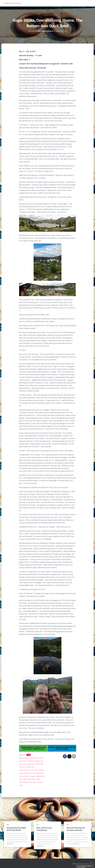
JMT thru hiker (39, 764)
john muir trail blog (25, 770)
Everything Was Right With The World (16, 829)
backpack (26, 758)
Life (28, 755)
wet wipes (40, 782)
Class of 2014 (23, 761)
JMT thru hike (30, 764)
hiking (21, 764)
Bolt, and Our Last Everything (44, 829)
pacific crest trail (24, 773)
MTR (33, 770)
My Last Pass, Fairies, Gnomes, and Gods (76, 829)
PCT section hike (38, 773)
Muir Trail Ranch (40, 770)
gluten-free (32, 761)
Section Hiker (31, 779)
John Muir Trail (30, 767)
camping (41, 758)
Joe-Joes (22, 767)
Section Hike (23, 779)
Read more (10, 844)
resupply (32, 776)
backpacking (33, 758)
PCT (31, 773)
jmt (25, 764)
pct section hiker (24, 776)
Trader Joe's (33, 782)
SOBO (38, 779)
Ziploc (21, 785)
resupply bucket (40, 776)
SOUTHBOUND (24, 782)
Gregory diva (39, 761)
